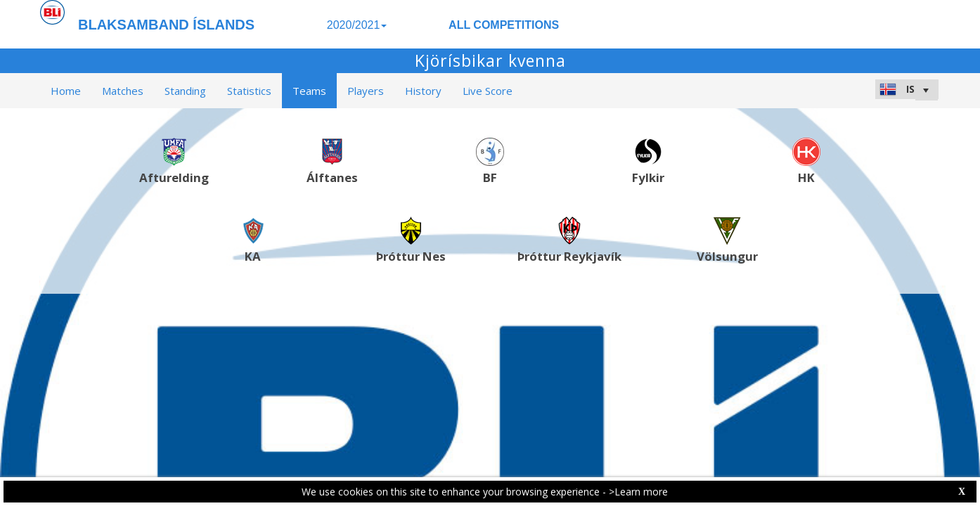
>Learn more (638, 492)
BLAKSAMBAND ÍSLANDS (166, 25)
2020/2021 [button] (357, 25)
